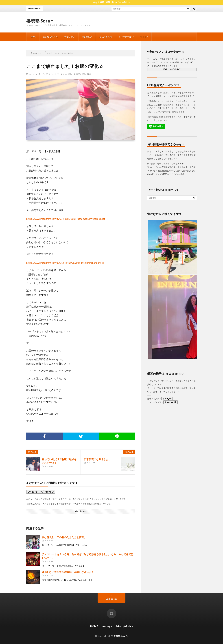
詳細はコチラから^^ (172, 69)
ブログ (143, 37)
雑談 (89, 74)
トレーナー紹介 (126, 37)
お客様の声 (87, 37)
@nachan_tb (171, 402)
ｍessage (107, 626)
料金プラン (70, 37)
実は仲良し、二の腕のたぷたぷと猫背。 (64, 537)
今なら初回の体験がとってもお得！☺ (111, 2)
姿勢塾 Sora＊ (40, 21)
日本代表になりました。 (97, 459)
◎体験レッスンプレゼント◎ (41, 492)
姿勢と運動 (81, 74)
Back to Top (112, 599)
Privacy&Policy (124, 626)
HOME (33, 37)
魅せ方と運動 (66, 74)
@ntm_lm (167, 398)
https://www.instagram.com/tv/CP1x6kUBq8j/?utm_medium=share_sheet (66, 219)
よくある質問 (105, 37)
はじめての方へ (50, 37)
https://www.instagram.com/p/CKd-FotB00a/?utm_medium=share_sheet (65, 263)
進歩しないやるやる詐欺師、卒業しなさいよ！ (68, 572)
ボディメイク (54, 74)
